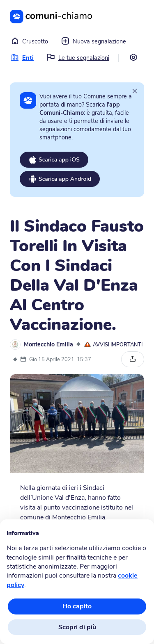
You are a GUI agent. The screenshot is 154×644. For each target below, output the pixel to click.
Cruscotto (29, 41)
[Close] (135, 91)
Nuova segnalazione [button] (94, 41)
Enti (22, 58)
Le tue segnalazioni (78, 58)
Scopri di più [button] (77, 627)
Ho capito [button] (77, 606)
